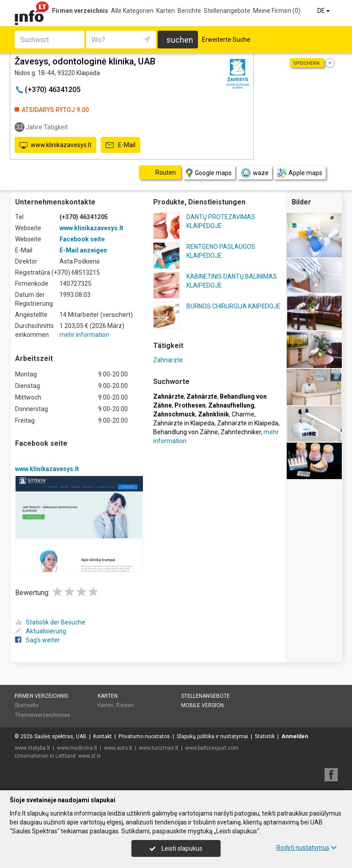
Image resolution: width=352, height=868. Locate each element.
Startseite (27, 705)
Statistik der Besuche (50, 622)
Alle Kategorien (132, 11)
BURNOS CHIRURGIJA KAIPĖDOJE (233, 306)
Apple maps (300, 173)
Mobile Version (202, 705)
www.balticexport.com (212, 748)
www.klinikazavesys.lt (55, 145)
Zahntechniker (241, 432)
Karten (166, 11)
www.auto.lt (118, 748)
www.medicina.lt (77, 748)
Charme (243, 414)
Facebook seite (82, 239)
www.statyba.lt (32, 748)
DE (324, 11)
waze (254, 173)
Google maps (209, 173)
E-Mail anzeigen (83, 250)
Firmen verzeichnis (80, 11)
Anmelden (295, 736)
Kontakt (103, 736)
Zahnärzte (168, 360)
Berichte (189, 11)
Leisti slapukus (176, 848)
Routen (125, 705)
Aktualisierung (41, 631)
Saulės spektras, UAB (60, 736)
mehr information (84, 335)
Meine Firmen (277, 11)
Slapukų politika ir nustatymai (212, 736)
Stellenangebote (227, 11)
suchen (180, 40)
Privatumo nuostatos (144, 736)
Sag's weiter (38, 640)
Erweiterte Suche (226, 40)
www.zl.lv (89, 756)
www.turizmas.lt (159, 748)
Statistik (265, 736)
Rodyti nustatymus (307, 848)
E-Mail (121, 145)
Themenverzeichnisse (42, 715)
